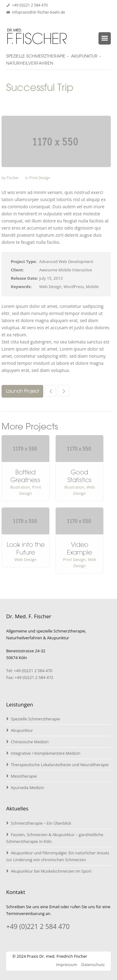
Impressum (67, 965)
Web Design (26, 559)
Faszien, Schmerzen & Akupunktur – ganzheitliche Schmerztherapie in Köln (55, 838)
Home (11, 104)
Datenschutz (93, 965)
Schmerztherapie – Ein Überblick (41, 823)
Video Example (79, 548)
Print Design (40, 178)
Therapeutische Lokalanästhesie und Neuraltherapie (60, 765)
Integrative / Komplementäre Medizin (46, 753)
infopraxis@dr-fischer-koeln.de (39, 12)
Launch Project (22, 391)
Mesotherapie (24, 776)
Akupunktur (22, 730)
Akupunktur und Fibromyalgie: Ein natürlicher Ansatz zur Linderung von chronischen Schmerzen (58, 856)
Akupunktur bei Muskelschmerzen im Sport (51, 871)
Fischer (13, 178)
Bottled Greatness (25, 476)
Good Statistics (79, 476)
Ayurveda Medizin (27, 788)
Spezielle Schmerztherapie (35, 719)
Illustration (20, 487)
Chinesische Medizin (30, 742)
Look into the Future (26, 548)
